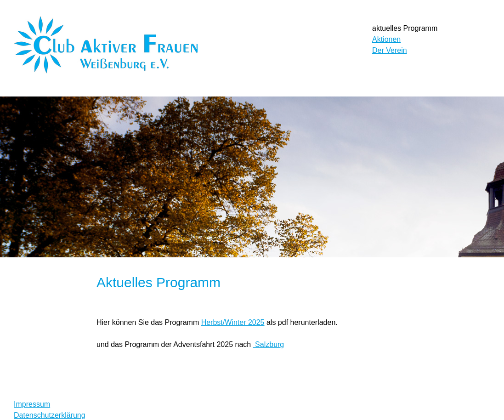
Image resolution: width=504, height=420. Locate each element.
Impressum (32, 404)
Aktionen (386, 39)
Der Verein (390, 50)
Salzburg (269, 344)
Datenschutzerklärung (50, 415)
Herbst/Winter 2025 (233, 322)
